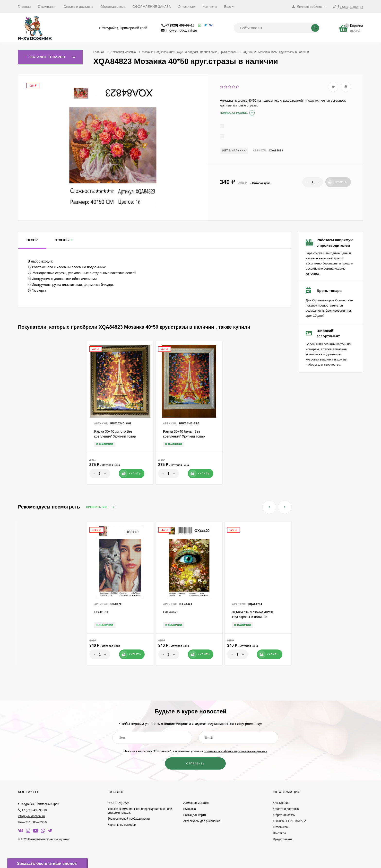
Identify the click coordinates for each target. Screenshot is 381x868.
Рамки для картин (195, 815)
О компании (47, 7)
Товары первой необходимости (129, 819)
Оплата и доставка (78, 7)
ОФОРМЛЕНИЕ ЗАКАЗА (152, 7)
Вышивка (190, 809)
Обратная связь (113, 7)
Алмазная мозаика (123, 52)
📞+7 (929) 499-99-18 (178, 25)
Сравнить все (101, 507)
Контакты (210, 7)
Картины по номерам (122, 825)
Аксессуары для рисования (202, 821)
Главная (24, 7)
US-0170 (101, 612)
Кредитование (283, 839)
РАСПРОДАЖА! (118, 803)
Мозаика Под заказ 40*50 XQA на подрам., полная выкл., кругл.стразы (190, 52)
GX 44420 (171, 612)
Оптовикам (187, 7)
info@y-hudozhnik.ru (181, 30)
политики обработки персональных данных (235, 751)
